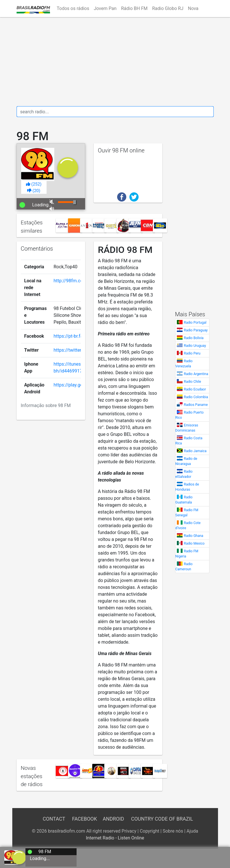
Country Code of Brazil (162, 819)
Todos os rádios (73, 8)
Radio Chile (193, 382)
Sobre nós (173, 831)
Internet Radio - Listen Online (115, 838)
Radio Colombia (196, 397)
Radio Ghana (194, 536)
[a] (19, 857)
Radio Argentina (196, 374)
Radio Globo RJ (168, 8)
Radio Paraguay (196, 330)
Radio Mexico (194, 543)
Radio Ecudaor (195, 389)
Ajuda (192, 831)
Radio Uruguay (195, 346)
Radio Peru (192, 353)
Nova (193, 8)
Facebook (84, 819)
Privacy (129, 831)
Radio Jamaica (195, 451)
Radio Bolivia (194, 338)
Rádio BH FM (134, 8)
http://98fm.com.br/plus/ (79, 281)
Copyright (149, 831)
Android (114, 819)
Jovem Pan (105, 8)
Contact (54, 819)
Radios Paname (196, 405)
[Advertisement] (115, 62)
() (34, 184)
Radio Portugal (195, 323)
